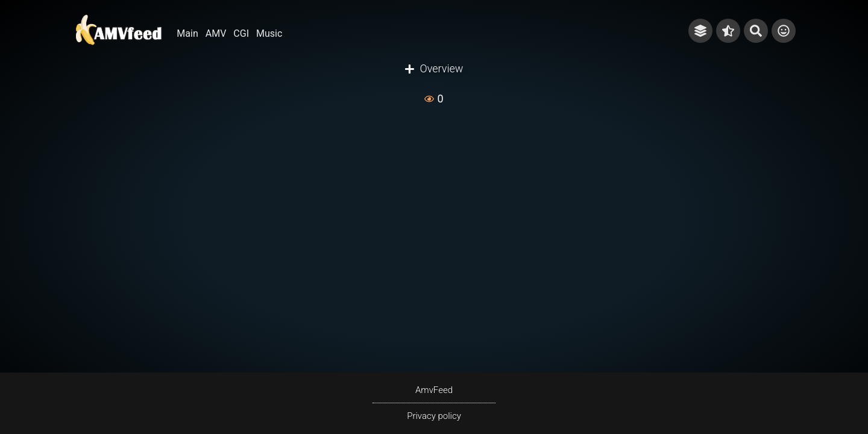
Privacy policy (434, 416)
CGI (241, 33)
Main (187, 33)
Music (269, 33)
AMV (216, 33)
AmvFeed (434, 390)
